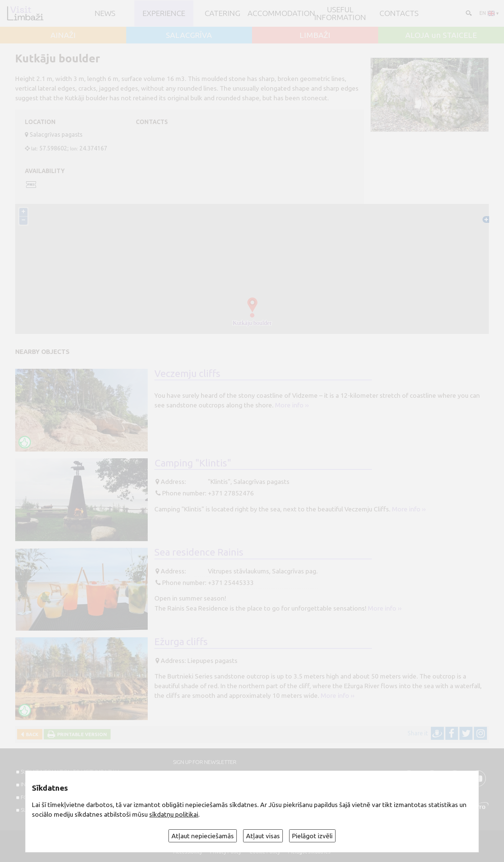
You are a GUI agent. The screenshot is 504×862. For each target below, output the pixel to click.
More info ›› (292, 405)
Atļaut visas (263, 836)
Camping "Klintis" (193, 463)
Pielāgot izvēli (312, 836)
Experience (164, 13)
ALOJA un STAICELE (441, 35)
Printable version (81, 734)
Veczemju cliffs (187, 373)
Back (31, 734)
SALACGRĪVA (189, 35)
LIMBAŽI (315, 35)
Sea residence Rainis (199, 552)
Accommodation (281, 13)
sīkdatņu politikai (174, 814)
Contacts (399, 13)
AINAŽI (63, 35)
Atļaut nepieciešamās (203, 836)
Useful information (340, 13)
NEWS (105, 13)
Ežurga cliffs (181, 642)
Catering (222, 13)
